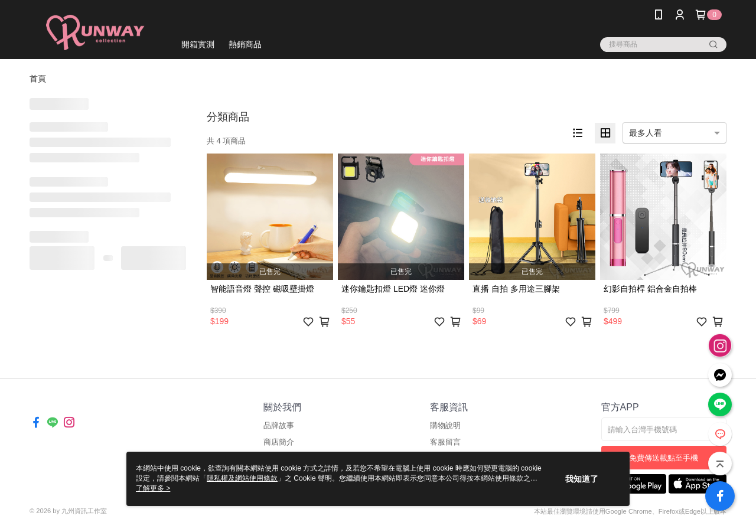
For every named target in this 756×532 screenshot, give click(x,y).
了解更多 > (153, 488)
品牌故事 (279, 425)
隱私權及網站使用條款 (242, 478)
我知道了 (582, 479)
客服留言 (445, 442)
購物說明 (445, 425)
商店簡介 (279, 442)
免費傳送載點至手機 (664, 458)
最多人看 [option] (646, 133)
